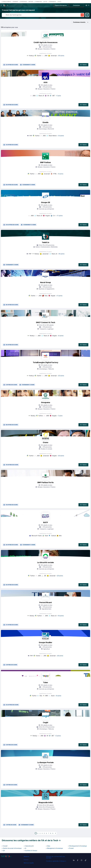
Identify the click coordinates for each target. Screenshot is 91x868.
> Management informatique (54, 848)
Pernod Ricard (45, 602)
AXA (45, 82)
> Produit (71, 848)
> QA (3, 851)
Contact (26, 860)
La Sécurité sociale (45, 562)
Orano (46, 442)
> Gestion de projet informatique (12, 848)
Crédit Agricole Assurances (46, 42)
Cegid (45, 722)
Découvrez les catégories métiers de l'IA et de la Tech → (31, 840)
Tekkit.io (46, 242)
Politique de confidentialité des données (56, 857)
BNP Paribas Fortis (46, 482)
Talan (45, 682)
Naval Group (45, 282)
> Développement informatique (77, 846)
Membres (26, 856)
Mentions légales (29, 863)
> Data (48, 846)
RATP (46, 522)
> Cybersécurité (29, 846)
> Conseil (5, 846)
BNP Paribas (46, 162)
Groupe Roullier (45, 642)
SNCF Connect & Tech (46, 322)
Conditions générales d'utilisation (56, 861)
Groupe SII (45, 202)
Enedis (46, 122)
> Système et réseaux (31, 851)
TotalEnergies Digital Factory (46, 362)
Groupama (46, 402)
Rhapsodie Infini (46, 802)
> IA (25, 848)
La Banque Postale (45, 762)
